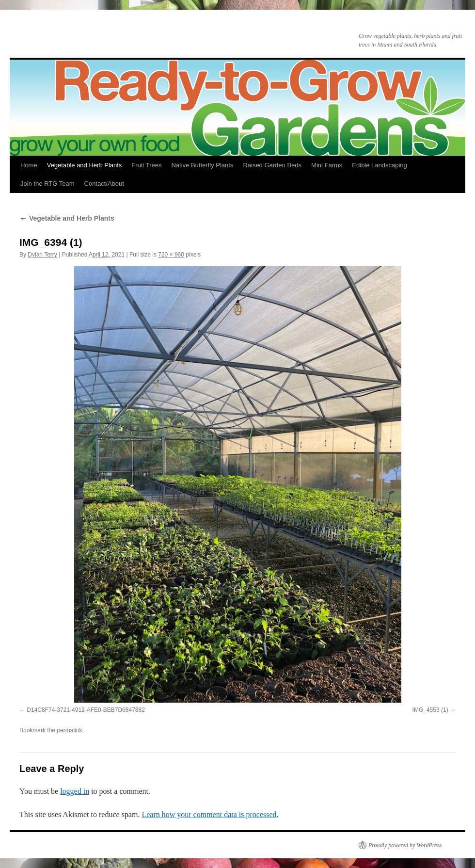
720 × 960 (171, 255)
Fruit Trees (146, 165)
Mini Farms (327, 165)
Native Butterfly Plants (202, 165)
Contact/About (104, 184)
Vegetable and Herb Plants (85, 165)
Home (29, 165)
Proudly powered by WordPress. (406, 845)
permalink (69, 730)
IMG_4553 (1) (430, 710)
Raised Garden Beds (272, 165)
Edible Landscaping (379, 165)
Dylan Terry (42, 255)
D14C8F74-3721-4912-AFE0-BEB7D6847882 (86, 710)
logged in (75, 791)
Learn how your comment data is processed (209, 814)
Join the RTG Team (47, 184)
